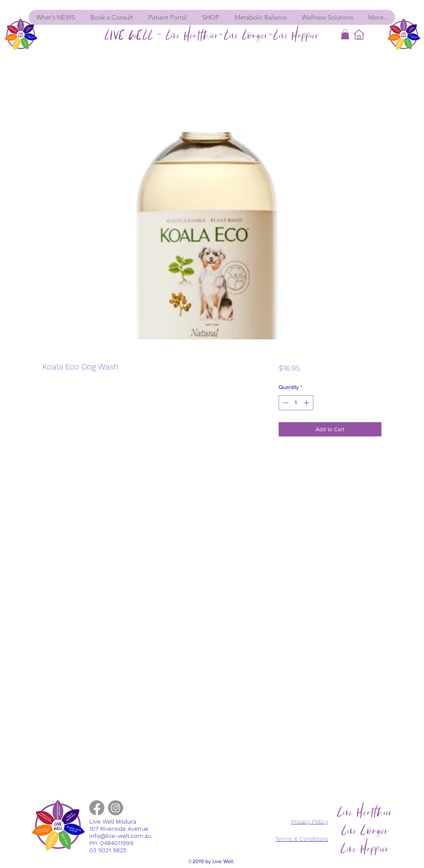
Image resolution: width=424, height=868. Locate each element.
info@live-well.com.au (120, 836)
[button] (345, 34)
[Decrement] (285, 403)
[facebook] (97, 808)
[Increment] (307, 403)
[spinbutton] (296, 403)
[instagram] (116, 808)
